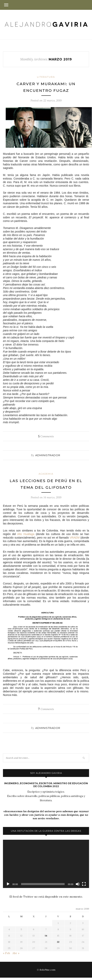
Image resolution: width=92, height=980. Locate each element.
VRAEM (75, 538)
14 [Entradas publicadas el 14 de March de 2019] (46, 936)
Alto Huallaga (26, 534)
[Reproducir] (8, 884)
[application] (46, 864)
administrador (48, 455)
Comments (46, 436)
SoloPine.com (47, 970)
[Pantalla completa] (84, 884)
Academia (46, 474)
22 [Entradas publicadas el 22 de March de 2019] (58, 942)
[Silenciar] (78, 884)
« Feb (7, 953)
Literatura (46, 77)
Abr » (16, 953)
